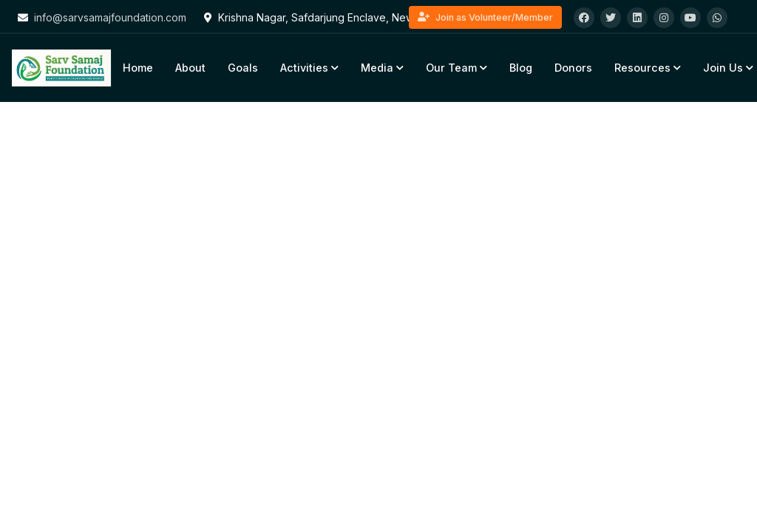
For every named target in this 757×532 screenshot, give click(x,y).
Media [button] (382, 68)
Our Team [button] (456, 68)
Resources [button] (648, 68)
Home (138, 68)
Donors (573, 68)
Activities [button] (309, 68)
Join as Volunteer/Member (485, 17)
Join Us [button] (728, 68)
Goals (243, 68)
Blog (521, 68)
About (190, 68)
